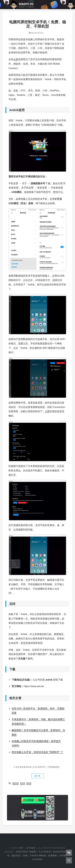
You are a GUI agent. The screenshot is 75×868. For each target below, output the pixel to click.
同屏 (23, 784)
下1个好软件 (45, 852)
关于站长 (31, 848)
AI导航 (63, 856)
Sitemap (37, 859)
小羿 (16, 59)
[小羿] (35, 767)
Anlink (16, 784)
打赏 (37, 776)
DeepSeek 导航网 (26, 852)
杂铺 (25, 856)
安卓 (29, 784)
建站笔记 (16, 856)
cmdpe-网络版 (38, 856)
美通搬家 (53, 856)
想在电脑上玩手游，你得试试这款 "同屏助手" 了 (37, 752)
